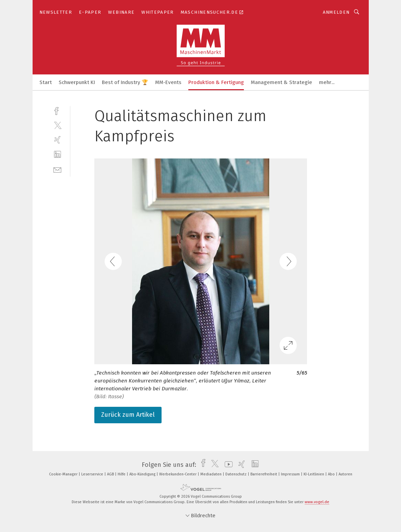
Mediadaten (211, 474)
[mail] (57, 169)
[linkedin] (57, 155)
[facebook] (57, 110)
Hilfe (122, 474)
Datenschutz (237, 474)
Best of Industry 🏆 (125, 82)
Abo (332, 474)
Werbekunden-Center (178, 474)
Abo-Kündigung (143, 474)
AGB (111, 474)
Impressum (291, 474)
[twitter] (57, 125)
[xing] (57, 140)
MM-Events (168, 82)
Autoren (345, 474)
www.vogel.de (317, 502)
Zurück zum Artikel (128, 415)
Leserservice (93, 474)
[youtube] (227, 465)
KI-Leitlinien (314, 474)
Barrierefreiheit (264, 474)
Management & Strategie (281, 82)
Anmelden (336, 12)
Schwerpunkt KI (77, 82)
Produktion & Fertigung (216, 82)
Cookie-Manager (64, 474)
